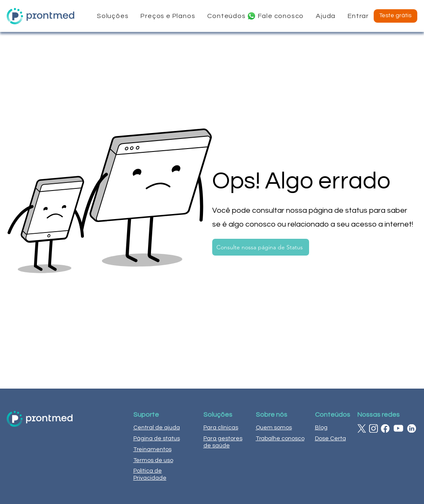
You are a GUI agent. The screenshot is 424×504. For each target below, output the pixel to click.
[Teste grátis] (395, 16)
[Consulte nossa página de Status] (261, 247)
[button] (113, 16)
